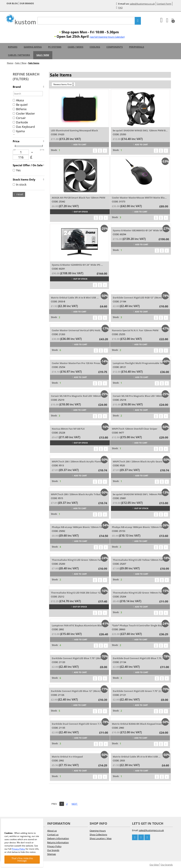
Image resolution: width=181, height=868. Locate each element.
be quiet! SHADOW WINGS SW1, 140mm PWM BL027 (140, 494)
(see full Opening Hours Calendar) (107, 37)
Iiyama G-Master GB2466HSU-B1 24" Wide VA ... (139, 230)
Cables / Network (19, 55)
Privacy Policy (54, 846)
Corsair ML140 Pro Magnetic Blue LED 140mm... (139, 396)
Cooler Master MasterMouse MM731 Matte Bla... (139, 198)
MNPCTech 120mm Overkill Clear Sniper (135, 429)
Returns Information (58, 842)
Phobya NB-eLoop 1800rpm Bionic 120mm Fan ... (139, 527)
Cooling (95, 47)
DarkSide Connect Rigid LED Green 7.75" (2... (138, 691)
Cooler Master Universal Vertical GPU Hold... (77, 330)
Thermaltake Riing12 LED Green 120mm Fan (77, 560)
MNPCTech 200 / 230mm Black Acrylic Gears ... (139, 461)
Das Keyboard (24, 127)
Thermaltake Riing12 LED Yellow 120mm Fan (138, 560)
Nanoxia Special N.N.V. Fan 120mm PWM (135, 330)
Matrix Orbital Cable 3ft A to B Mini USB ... (75, 298)
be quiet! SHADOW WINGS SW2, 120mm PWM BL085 (140, 130)
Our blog (12, 3)
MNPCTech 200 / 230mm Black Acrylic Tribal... (77, 494)
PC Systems (55, 47)
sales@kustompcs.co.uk (142, 4)
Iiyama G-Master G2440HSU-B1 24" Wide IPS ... (77, 265)
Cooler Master (24, 114)
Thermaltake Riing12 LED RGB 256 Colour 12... (77, 593)
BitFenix (20, 109)
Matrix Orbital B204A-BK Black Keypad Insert (137, 724)
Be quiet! (20, 105)
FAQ (119, 8)
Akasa (18, 100)
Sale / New (43, 55)
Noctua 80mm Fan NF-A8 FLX (68, 429)
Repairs (13, 47)
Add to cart (79, 144)
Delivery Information (58, 838)
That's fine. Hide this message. (22, 859)
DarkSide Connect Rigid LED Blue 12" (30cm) (76, 691)
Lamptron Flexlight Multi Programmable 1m (138, 363)
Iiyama (19, 131)
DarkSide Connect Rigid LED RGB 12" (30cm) (137, 298)
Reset (19, 194)
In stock (20, 185)
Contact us (53, 835)
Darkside (20, 122)
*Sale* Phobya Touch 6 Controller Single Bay (137, 625)
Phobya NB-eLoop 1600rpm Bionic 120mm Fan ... (79, 527)
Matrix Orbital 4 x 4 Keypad (67, 757)
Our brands (27, 3)
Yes (17, 170)
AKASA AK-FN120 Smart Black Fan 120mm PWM (78, 198)
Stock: (54, 150)
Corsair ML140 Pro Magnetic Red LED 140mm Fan (78, 396)
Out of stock (80, 212)
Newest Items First (64, 84)
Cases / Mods (75, 47)
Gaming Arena (33, 47)
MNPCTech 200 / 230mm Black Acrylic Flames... (78, 461)
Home (10, 63)
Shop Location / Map (101, 838)
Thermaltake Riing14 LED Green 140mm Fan (138, 593)
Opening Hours (98, 831)
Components (115, 47)
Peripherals (137, 47)
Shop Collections (98, 835)
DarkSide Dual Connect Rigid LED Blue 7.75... (138, 658)
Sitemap (52, 854)
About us (52, 831)
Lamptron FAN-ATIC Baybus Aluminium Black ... (79, 625)
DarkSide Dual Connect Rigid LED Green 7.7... (77, 724)
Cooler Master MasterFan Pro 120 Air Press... (77, 363)
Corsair (19, 118)
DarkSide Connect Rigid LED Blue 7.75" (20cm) (78, 658)
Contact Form (164, 4)
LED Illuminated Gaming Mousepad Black (74, 130)
